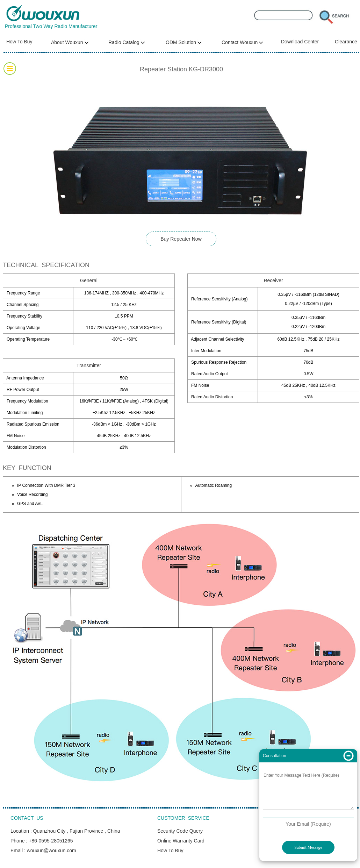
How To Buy (19, 42)
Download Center (300, 42)
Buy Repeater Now (181, 239)
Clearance (346, 42)
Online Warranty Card (181, 841)
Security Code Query (180, 831)
